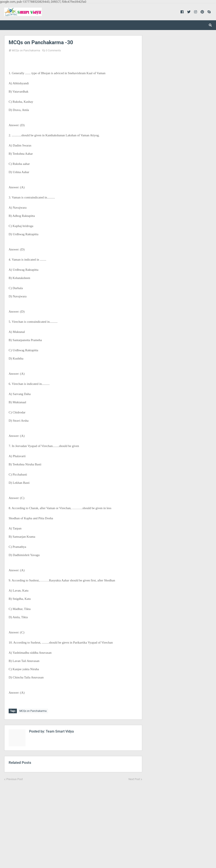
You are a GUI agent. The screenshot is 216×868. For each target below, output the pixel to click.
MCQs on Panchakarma (26, 50)
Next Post (134, 778)
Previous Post (15, 778)
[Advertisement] (73, 821)
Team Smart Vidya (59, 731)
